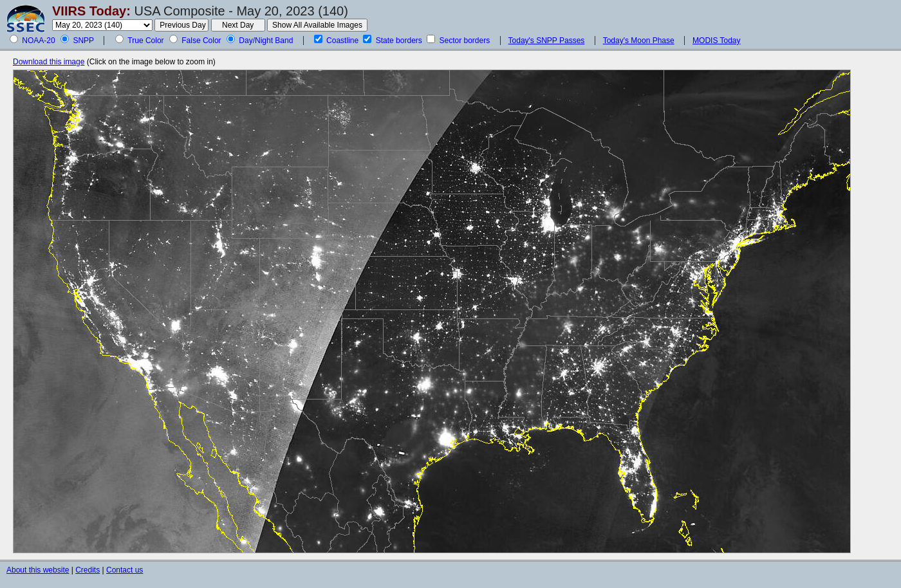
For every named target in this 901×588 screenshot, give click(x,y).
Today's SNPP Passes (547, 41)
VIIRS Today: (91, 11)
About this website (38, 570)
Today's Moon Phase (639, 41)
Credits (88, 570)
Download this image (49, 62)
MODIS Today (716, 41)
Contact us (125, 570)
